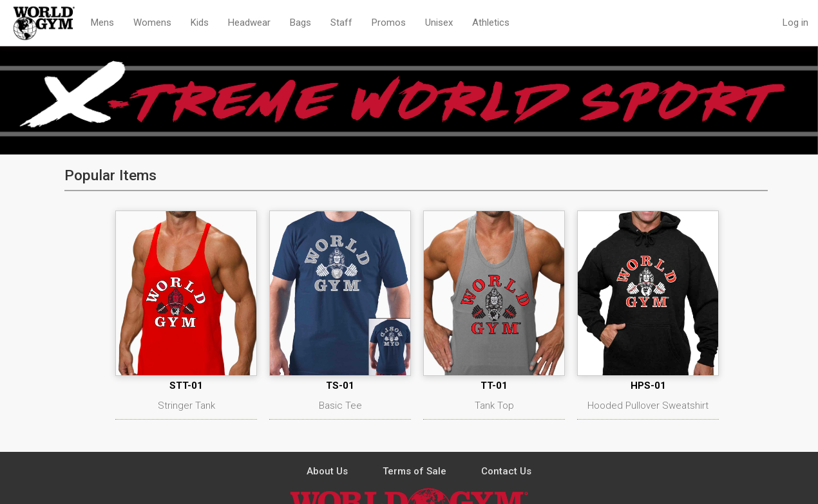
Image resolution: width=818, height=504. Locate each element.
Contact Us (506, 471)
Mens (102, 23)
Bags (300, 23)
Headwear (249, 23)
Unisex (439, 23)
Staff (341, 23)
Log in (795, 23)
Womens (152, 23)
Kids (200, 23)
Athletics (491, 23)
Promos (389, 23)
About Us (327, 471)
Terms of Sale (414, 471)
